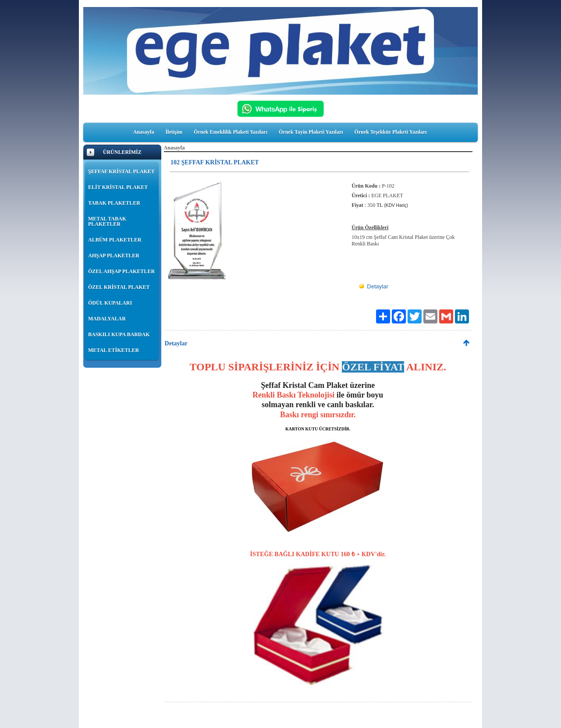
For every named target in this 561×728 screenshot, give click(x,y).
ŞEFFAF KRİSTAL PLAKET (121, 171)
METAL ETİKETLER (114, 350)
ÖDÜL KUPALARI (110, 303)
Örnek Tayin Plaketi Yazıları (311, 132)
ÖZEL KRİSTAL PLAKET (119, 287)
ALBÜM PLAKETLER (115, 240)
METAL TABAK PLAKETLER (107, 221)
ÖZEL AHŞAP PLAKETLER (121, 271)
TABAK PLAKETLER (114, 203)
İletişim (174, 132)
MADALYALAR (107, 319)
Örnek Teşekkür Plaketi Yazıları (391, 132)
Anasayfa (143, 132)
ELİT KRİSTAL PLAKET (118, 187)
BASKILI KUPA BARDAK (119, 334)
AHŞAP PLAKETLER (114, 256)
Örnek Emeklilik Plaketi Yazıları (231, 132)
